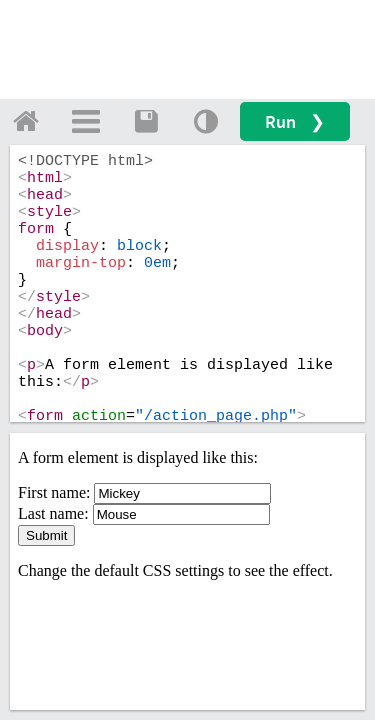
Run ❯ (295, 121)
